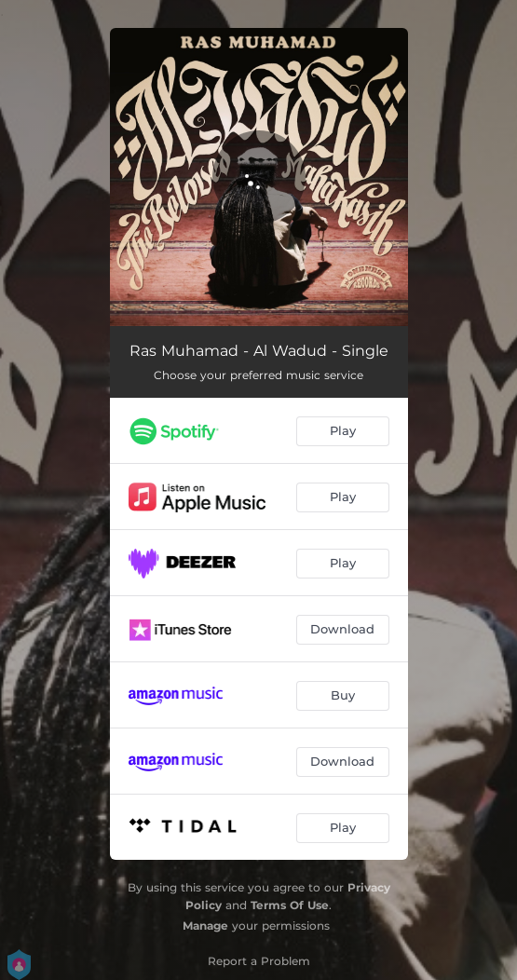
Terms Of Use (290, 905)
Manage (205, 926)
